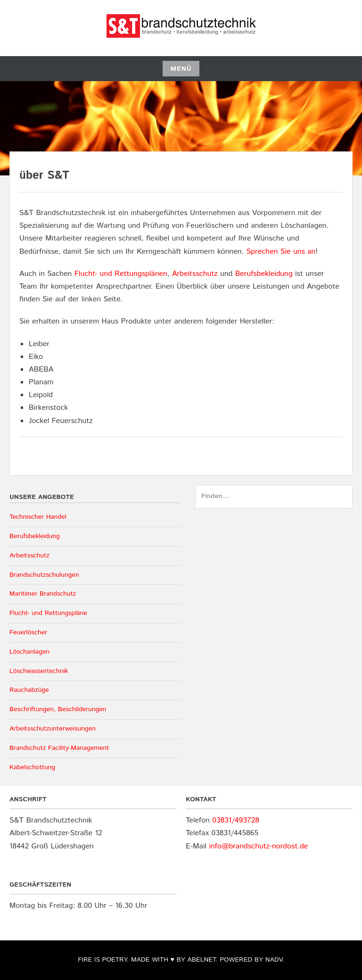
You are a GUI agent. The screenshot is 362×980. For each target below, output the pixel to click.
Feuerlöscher (28, 632)
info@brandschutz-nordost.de (258, 846)
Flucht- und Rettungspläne (48, 613)
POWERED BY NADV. (252, 960)
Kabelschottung (32, 767)
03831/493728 (236, 820)
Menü (181, 69)
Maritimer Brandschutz (43, 594)
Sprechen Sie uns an (281, 252)
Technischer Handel (38, 517)
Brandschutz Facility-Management (59, 748)
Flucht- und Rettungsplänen (121, 274)
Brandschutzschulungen (44, 575)
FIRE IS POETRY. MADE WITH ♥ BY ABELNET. (148, 960)
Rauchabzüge (29, 690)
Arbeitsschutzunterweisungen (53, 729)
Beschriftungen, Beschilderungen (58, 709)
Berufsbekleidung (264, 274)
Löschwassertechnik (39, 671)
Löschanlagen (29, 652)
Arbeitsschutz (195, 274)
